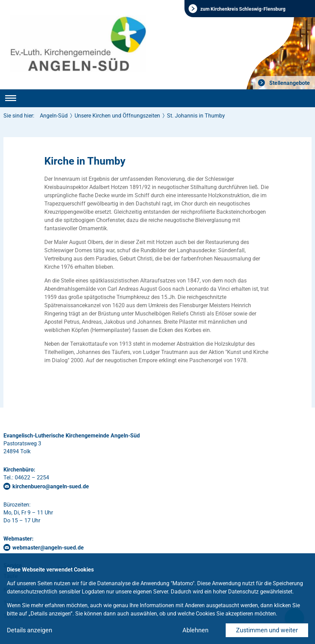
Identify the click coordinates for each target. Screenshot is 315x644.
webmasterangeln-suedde (48, 548)
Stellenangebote (289, 83)
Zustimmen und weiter (267, 630)
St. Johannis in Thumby (196, 116)
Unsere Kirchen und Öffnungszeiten (117, 116)
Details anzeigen (30, 630)
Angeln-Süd (54, 116)
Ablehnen (195, 630)
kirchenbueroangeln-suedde (51, 486)
